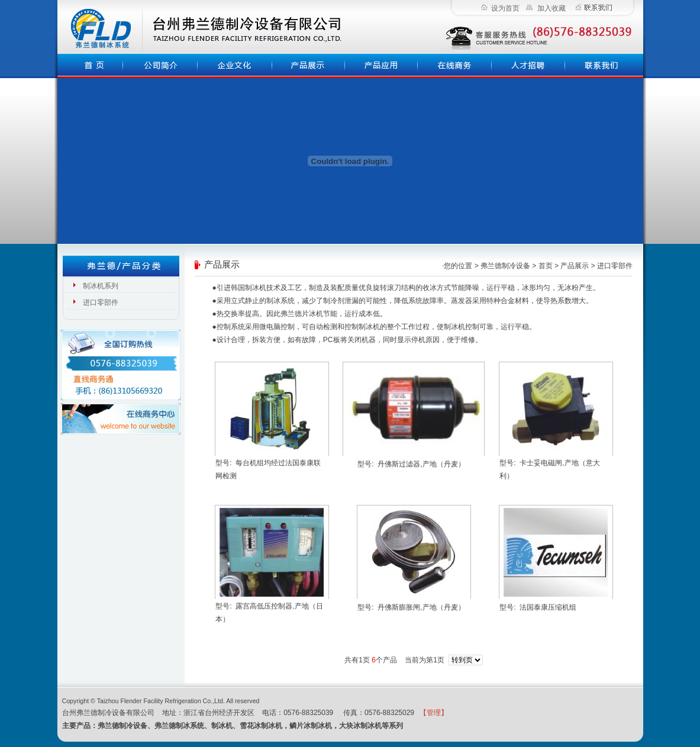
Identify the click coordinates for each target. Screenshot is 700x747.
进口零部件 (101, 302)
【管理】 (434, 713)
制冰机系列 (101, 286)
